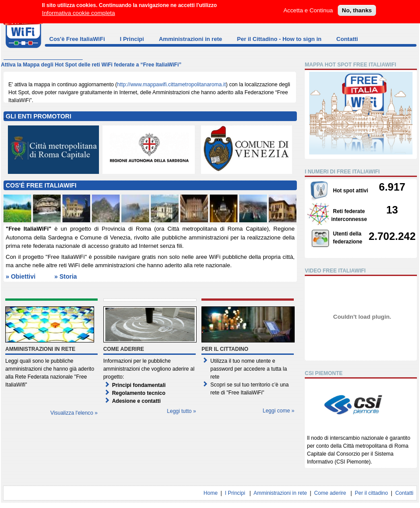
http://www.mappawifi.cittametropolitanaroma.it (171, 85)
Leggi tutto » (182, 411)
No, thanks (357, 8)
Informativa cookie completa (79, 10)
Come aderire (330, 493)
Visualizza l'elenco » (74, 413)
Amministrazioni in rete (190, 39)
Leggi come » (278, 411)
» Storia (65, 276)
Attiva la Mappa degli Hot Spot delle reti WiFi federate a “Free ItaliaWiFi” (91, 65)
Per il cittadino (371, 493)
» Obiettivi (21, 276)
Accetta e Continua (308, 8)
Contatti (347, 39)
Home (211, 493)
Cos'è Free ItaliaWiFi (77, 39)
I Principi (132, 39)
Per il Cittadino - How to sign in (279, 39)
